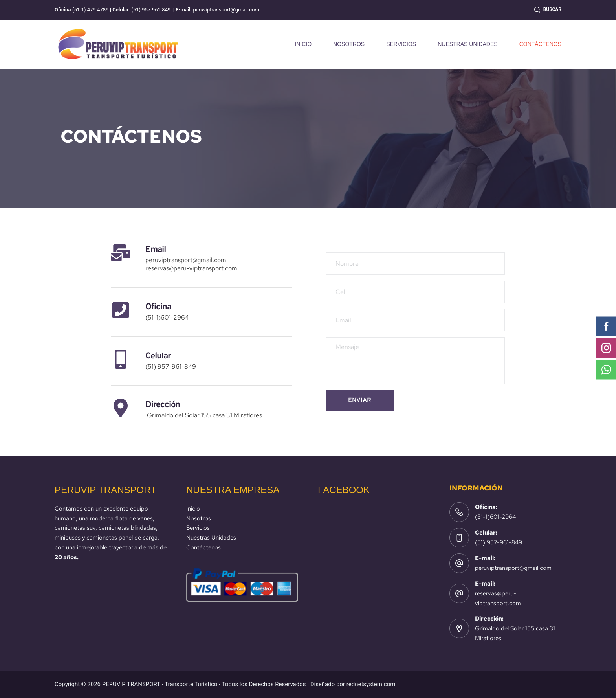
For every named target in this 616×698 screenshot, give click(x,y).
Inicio (193, 509)
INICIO (303, 44)
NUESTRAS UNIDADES (467, 44)
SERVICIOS (401, 44)
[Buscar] (548, 10)
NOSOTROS (349, 44)
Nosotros (199, 518)
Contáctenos (203, 547)
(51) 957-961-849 (499, 542)
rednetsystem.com (371, 684)
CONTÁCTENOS (540, 44)
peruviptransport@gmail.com (513, 568)
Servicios (198, 528)
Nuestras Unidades (211, 538)
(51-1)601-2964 (495, 517)
